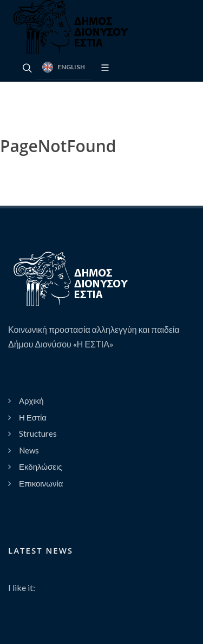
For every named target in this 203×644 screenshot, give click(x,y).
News (29, 450)
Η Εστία (33, 417)
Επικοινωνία (41, 483)
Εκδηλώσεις (41, 466)
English (64, 67)
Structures (38, 433)
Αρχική (31, 400)
